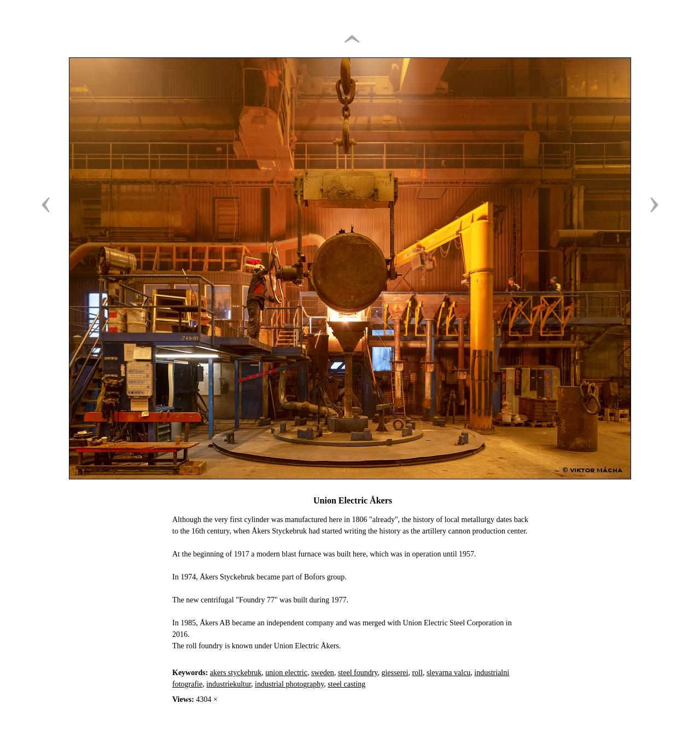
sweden (323, 673)
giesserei (395, 673)
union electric (286, 673)
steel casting (346, 684)
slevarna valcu (448, 673)
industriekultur (229, 684)
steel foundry (358, 673)
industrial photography (289, 684)
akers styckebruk (236, 673)
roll (417, 673)
